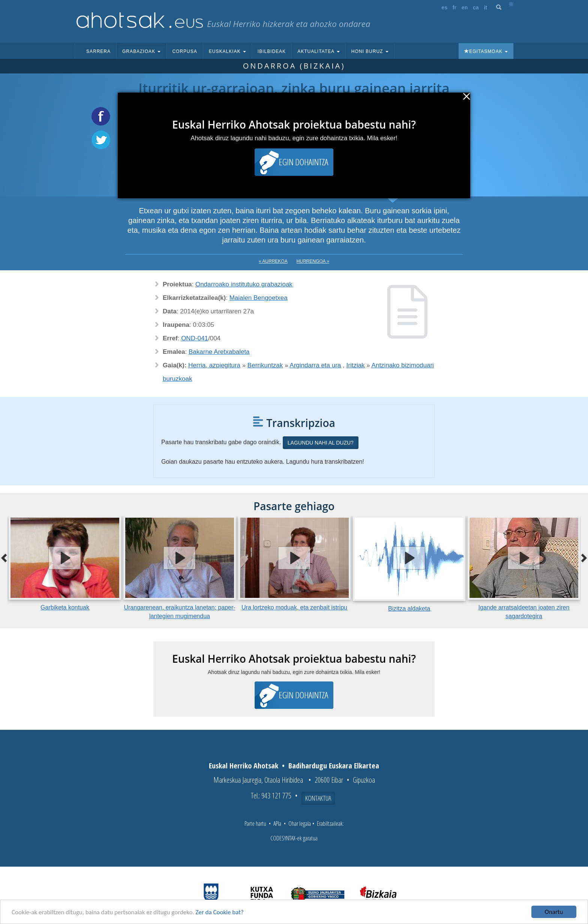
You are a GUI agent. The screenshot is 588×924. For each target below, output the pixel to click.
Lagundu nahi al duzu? (321, 443)
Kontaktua (318, 798)
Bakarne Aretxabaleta (219, 352)
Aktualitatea (319, 51)
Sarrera (98, 51)
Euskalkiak (227, 51)
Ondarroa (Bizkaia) (294, 66)
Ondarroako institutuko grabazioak (244, 284)
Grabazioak (141, 51)
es (444, 7)
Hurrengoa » (313, 261)
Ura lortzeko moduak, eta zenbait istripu (294, 607)
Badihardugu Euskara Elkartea (334, 766)
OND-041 (195, 338)
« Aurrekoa (273, 261)
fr (454, 7)
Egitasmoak (486, 51)
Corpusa (184, 51)
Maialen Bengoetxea (259, 298)
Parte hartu (255, 824)
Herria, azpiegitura (214, 365)
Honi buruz (370, 51)
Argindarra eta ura (315, 365)
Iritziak (356, 365)
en (465, 7)
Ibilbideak (272, 51)
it (486, 7)
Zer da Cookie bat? (220, 913)
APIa (277, 824)
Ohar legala (300, 824)
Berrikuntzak (265, 365)
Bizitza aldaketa (409, 609)
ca (476, 7)
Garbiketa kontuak (65, 607)
